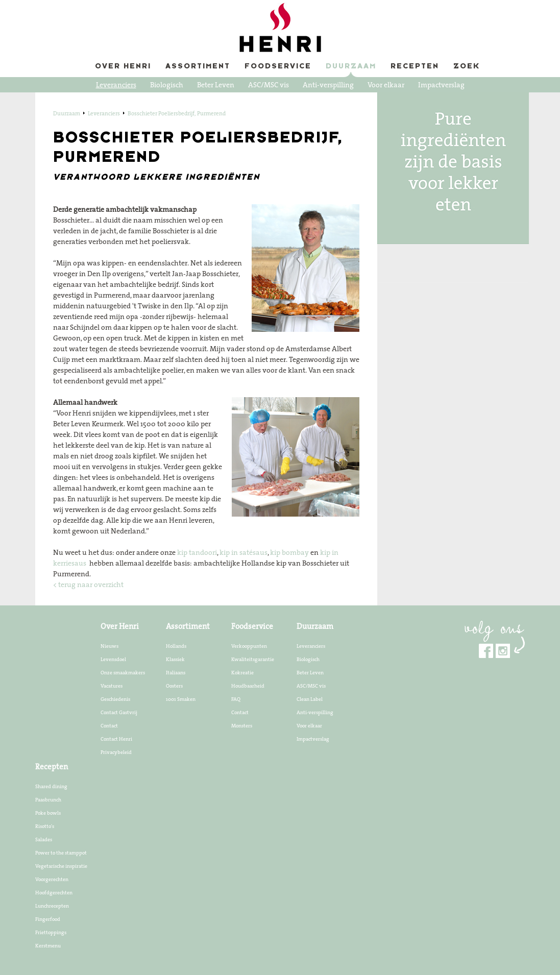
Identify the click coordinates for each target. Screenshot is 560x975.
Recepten (415, 67)
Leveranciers (116, 85)
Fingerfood (48, 919)
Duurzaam (351, 67)
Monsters (242, 725)
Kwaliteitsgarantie (253, 659)
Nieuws (109, 646)
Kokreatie (242, 672)
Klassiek (175, 659)
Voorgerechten (52, 879)
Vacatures (112, 686)
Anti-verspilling (328, 85)
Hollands (176, 646)
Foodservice (278, 67)
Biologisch (167, 85)
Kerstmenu (48, 945)
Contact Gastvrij (119, 712)
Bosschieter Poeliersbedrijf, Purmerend (177, 113)
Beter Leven (216, 85)
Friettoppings (51, 932)
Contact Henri (116, 739)
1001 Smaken (181, 699)
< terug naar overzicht (88, 584)
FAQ (236, 699)
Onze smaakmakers (123, 672)
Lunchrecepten (52, 906)
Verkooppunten (249, 646)
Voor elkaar (386, 85)
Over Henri (123, 67)
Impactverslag (441, 85)
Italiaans (176, 672)
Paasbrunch (48, 799)
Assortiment (198, 67)
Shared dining (51, 786)
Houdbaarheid (248, 686)
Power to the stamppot (61, 852)
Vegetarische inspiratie (61, 866)
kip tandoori (197, 552)
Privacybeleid (116, 752)
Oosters (174, 686)
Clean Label (310, 699)
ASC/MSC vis (269, 85)
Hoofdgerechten (54, 892)
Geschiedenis (115, 699)
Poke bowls (48, 813)
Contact (109, 725)
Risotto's (45, 826)
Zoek (467, 67)
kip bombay (289, 552)
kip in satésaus (244, 552)
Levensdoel (113, 659)
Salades (44, 839)
